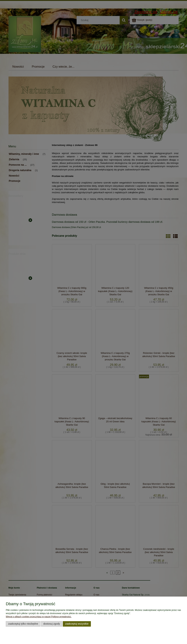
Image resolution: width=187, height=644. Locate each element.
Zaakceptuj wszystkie (77, 624)
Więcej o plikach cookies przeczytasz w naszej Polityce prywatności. (39, 617)
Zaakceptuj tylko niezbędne (23, 624)
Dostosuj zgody (52, 624)
